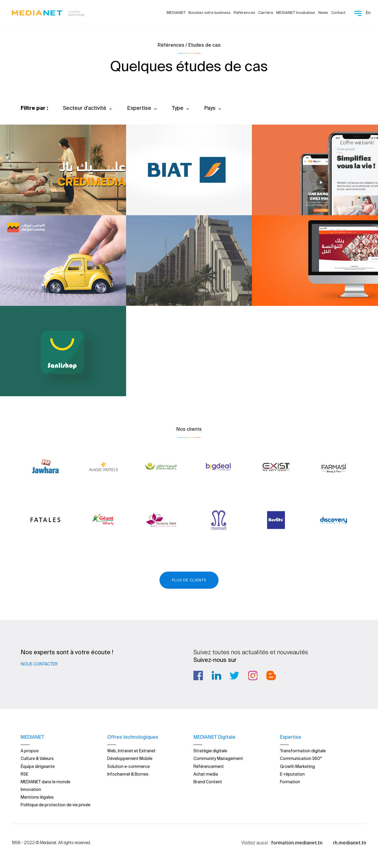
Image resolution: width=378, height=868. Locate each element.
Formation (290, 782)
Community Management (218, 758)
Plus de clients (189, 580)
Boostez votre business (210, 13)
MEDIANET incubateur (296, 13)
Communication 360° (301, 758)
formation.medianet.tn (297, 842)
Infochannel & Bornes (128, 774)
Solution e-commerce (128, 766)
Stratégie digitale (210, 751)
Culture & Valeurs (37, 758)
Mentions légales (37, 797)
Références (244, 13)
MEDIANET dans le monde (45, 782)
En (368, 13)
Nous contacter (39, 664)
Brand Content (208, 782)
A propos (30, 751)
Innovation (31, 789)
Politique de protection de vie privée (56, 805)
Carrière (266, 13)
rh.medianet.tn (350, 842)
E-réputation (292, 774)
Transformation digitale (303, 751)
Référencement (209, 766)
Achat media (206, 774)
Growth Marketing (297, 766)
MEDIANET (176, 13)
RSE (25, 774)
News (323, 13)
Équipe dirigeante (38, 766)
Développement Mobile (130, 758)
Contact (338, 13)
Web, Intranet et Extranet (131, 751)
